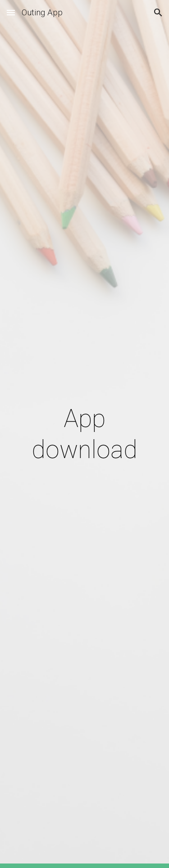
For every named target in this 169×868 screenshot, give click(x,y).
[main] (85, 434)
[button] (11, 12)
